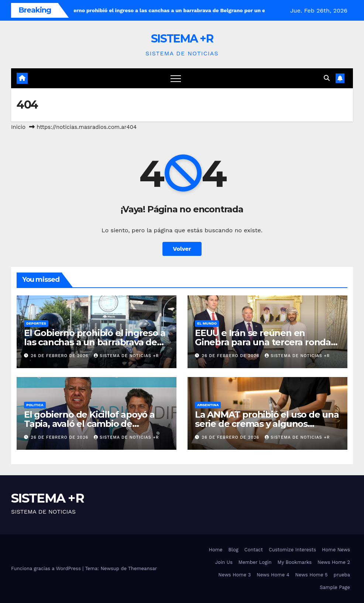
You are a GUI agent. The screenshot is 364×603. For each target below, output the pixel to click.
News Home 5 (312, 575)
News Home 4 (273, 575)
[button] (327, 78)
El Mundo (207, 323)
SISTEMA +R (182, 39)
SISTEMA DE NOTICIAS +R (126, 356)
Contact (254, 550)
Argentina (208, 405)
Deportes (36, 323)
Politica (35, 405)
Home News (336, 550)
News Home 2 (334, 562)
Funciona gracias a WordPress (47, 568)
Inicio (18, 127)
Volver (182, 249)
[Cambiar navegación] (176, 78)
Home (215, 550)
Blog (233, 550)
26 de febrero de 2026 (61, 356)
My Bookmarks (295, 562)
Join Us (224, 562)
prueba (342, 575)
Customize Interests (292, 550)
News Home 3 (234, 575)
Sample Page (335, 587)
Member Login (255, 562)
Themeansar (142, 568)
